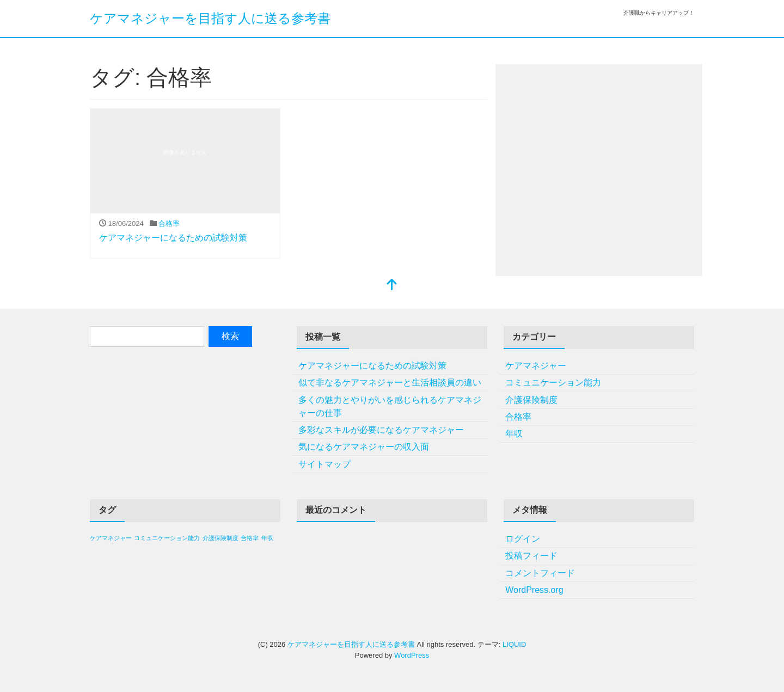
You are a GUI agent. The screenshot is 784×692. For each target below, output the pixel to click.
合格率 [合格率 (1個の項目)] (250, 538)
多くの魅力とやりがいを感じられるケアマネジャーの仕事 (390, 406)
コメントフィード (540, 573)
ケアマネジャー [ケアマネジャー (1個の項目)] (111, 538)
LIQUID (514, 644)
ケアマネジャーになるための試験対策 (173, 238)
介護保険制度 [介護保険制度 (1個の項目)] (220, 538)
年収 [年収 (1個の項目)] (267, 538)
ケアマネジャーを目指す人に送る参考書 (210, 18)
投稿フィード (531, 556)
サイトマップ (324, 464)
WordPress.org (534, 590)
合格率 (169, 223)
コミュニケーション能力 (553, 382)
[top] (392, 286)
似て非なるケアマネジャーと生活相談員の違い (390, 382)
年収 (514, 434)
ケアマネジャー (536, 366)
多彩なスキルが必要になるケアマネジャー (381, 430)
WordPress (412, 655)
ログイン (523, 539)
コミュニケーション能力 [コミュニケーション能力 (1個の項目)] (167, 538)
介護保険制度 (531, 400)
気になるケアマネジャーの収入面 (364, 447)
